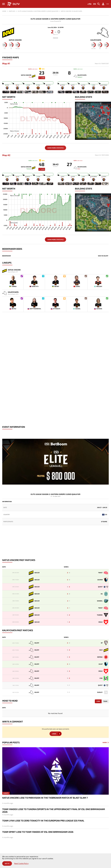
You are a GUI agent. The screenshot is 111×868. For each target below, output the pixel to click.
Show (105, 743)
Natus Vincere (15, 40)
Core (98, 701)
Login (54, 734)
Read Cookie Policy (21, 863)
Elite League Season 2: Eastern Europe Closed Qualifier (56, 19)
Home (4, 11)
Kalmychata (96, 40)
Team (105, 701)
